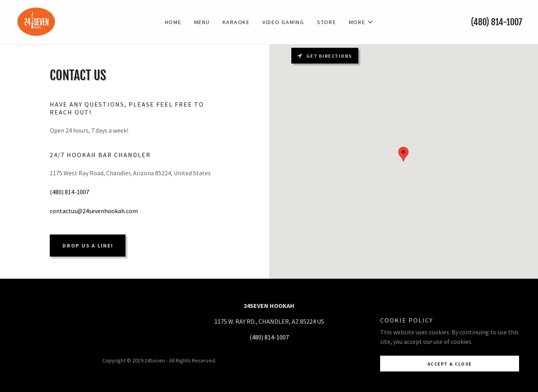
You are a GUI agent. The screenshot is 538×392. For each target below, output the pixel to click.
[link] (37, 21)
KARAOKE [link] (236, 22)
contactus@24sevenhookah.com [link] (94, 211)
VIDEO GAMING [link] (283, 22)
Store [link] (327, 22)
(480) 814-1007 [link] (497, 22)
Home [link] (173, 22)
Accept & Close (450, 364)
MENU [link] (202, 22)
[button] (361, 22)
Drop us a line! (88, 246)
